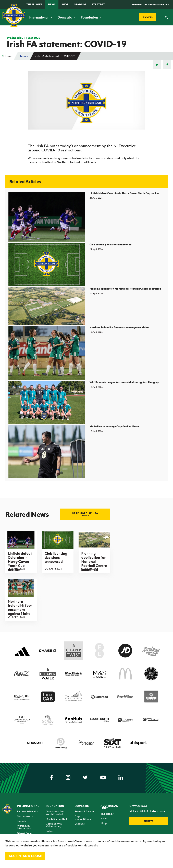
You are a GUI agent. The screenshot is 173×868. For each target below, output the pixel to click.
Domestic (67, 17)
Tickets (148, 821)
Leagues (80, 824)
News (52, 4)
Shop (65, 4)
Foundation (91, 17)
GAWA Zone (24, 833)
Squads (21, 821)
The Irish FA (34, 4)
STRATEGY (98, 4)
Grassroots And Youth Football (55, 813)
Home (7, 56)
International (41, 17)
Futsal (50, 831)
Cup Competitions (83, 817)
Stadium (80, 4)
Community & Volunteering (54, 825)
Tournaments (25, 816)
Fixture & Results (85, 811)
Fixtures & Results (27, 811)
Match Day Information (24, 827)
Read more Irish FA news (85, 514)
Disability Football (57, 819)
